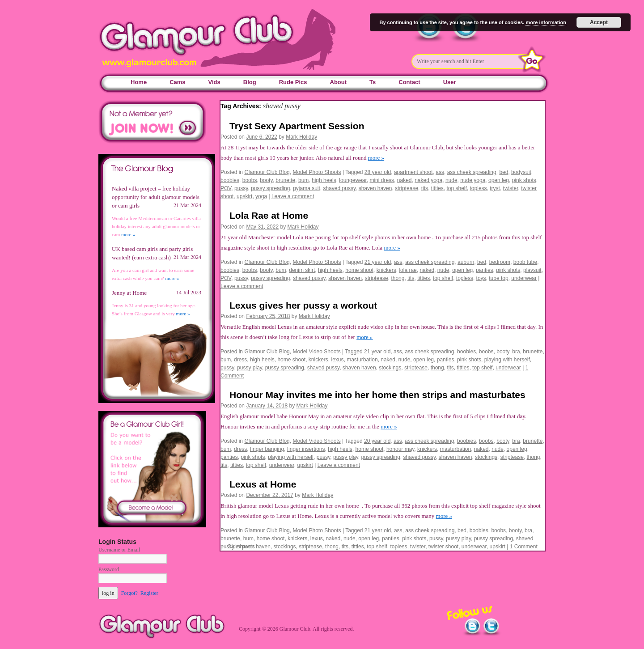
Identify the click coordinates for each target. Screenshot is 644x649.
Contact (409, 82)
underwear (524, 278)
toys (481, 278)
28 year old (378, 172)
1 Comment (524, 547)
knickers (386, 270)
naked (405, 180)
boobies (230, 180)
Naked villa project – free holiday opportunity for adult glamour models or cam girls (156, 197)
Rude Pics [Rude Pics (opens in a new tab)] (293, 82)
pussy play (250, 368)
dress (240, 360)
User (450, 82)
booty (266, 180)
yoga (261, 196)
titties (437, 188)
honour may (400, 449)
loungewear (353, 180)
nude (451, 180)
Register (149, 593)
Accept (599, 22)
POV (226, 188)
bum (303, 180)
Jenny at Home (129, 293)
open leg (499, 180)
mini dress (382, 180)
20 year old (377, 441)
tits (425, 188)
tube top (498, 278)
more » (376, 158)
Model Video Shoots (316, 352)
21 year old (378, 262)
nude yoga (473, 180)
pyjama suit (307, 188)
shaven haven (375, 188)
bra (516, 352)
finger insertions (306, 449)
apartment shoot (413, 172)
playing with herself (507, 360)
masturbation (362, 360)
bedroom (500, 262)
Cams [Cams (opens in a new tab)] (177, 82)
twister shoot (443, 547)
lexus (338, 360)
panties (485, 270)
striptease (407, 188)
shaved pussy (340, 188)
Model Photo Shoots (317, 172)
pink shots (524, 180)
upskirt (244, 196)
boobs (250, 180)
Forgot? (129, 593)
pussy (241, 188)
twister (511, 188)
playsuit (532, 270)
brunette (285, 180)
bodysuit (521, 172)
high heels (324, 180)
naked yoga (428, 180)
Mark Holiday (301, 137)
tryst (495, 188)
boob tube (525, 262)
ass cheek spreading (472, 172)
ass (440, 172)
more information (546, 22)
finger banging (267, 449)
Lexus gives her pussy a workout (303, 305)
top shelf (456, 188)
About (339, 82)
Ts (373, 82)
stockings (390, 368)
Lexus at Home (263, 484)
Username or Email (119, 550)
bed (504, 172)
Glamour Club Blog (267, 172)
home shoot (359, 270)
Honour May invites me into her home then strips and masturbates (377, 395)
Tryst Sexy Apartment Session (297, 126)
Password (109, 569)
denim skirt (302, 270)
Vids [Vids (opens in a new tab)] (214, 82)
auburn (466, 262)
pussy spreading (270, 188)
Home (139, 82)
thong (398, 278)
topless (479, 188)
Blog (250, 82)
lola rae (408, 270)
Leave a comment (293, 196)
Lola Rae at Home (269, 215)
